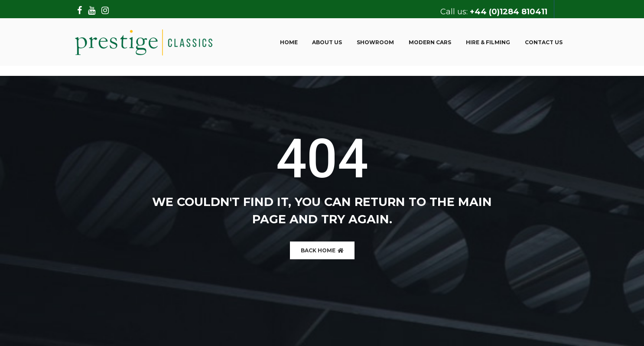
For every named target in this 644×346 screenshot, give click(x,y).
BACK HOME (322, 250)
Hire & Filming (488, 42)
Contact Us (544, 42)
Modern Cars (430, 42)
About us (327, 42)
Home (289, 42)
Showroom (375, 42)
